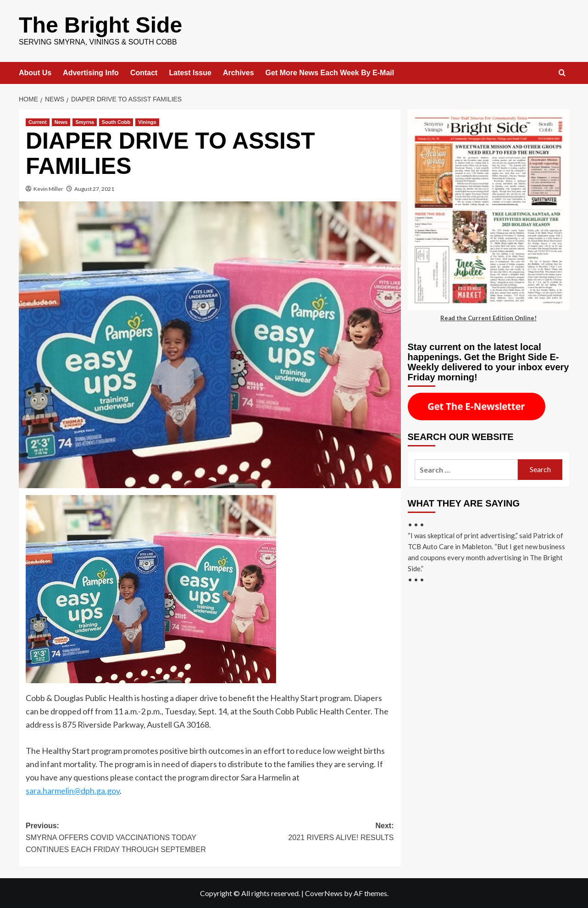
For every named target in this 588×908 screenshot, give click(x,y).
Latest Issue (190, 72)
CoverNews (324, 893)
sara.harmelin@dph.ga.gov (73, 790)
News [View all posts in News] (61, 122)
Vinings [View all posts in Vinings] (147, 122)
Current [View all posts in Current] (38, 122)
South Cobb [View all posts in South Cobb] (116, 122)
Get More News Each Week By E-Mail (330, 72)
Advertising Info (91, 72)
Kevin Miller (48, 188)
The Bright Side (100, 25)
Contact (144, 72)
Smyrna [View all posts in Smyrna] (84, 122)
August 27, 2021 (94, 188)
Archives (239, 72)
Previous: (118, 838)
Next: (302, 832)
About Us (35, 72)
